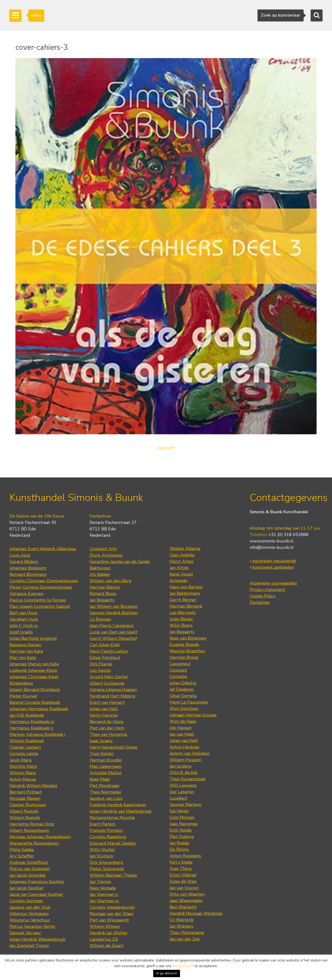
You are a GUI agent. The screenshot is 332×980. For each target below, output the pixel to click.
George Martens (185, 805)
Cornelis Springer (26, 901)
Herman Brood (184, 657)
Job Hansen (181, 728)
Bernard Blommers (28, 574)
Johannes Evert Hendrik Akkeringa (43, 549)
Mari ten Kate (23, 658)
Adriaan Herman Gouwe (193, 715)
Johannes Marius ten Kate (34, 664)
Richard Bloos (103, 594)
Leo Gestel (100, 670)
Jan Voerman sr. (105, 901)
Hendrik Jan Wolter (109, 933)
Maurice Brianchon (187, 651)
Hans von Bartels (186, 587)
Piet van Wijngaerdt (109, 920)
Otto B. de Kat (184, 773)
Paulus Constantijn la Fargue (38, 600)
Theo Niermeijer (106, 792)
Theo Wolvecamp (187, 933)
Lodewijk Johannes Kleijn (33, 670)
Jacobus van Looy (106, 798)
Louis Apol (20, 555)
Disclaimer (260, 602)
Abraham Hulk (24, 619)
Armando (179, 581)
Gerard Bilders (24, 562)
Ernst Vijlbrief (183, 875)
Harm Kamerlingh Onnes (113, 747)
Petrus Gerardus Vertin (32, 926)
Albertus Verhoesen (29, 914)
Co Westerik (182, 920)
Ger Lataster (182, 792)
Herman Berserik (186, 606)
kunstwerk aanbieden (272, 567)
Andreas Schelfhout (29, 862)
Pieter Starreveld (107, 869)
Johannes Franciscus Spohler (37, 882)
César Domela (183, 696)
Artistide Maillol (106, 773)
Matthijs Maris (23, 766)
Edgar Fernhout (105, 658)
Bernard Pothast (26, 792)
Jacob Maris (21, 760)
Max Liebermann (106, 766)
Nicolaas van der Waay (112, 914)
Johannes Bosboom (28, 568)
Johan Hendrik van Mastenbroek (121, 811)
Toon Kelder (102, 754)
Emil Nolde (181, 830)
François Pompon (106, 830)
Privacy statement (267, 590)
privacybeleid (183, 966)
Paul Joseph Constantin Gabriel (40, 606)
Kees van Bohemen (188, 638)
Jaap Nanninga (183, 824)
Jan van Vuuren (184, 888)
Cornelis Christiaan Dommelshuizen (44, 581)
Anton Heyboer (185, 747)
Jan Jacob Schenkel (28, 875)
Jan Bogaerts (102, 600)
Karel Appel (181, 574)
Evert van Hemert (107, 702)
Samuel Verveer (25, 933)
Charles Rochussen (28, 805)
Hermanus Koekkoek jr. (32, 728)
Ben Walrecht (183, 907)
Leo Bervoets (183, 613)
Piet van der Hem (107, 728)
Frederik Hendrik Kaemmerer (118, 805)
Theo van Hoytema (108, 734)
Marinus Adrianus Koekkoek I (37, 734)
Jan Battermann (185, 593)
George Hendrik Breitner (114, 613)
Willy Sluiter (102, 850)
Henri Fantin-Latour (109, 651)
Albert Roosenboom (29, 830)
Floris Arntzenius (106, 555)
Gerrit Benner (183, 600)
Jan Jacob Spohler (27, 888)
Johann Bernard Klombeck (35, 690)
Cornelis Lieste (24, 754)
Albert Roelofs (24, 811)
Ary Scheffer (22, 856)
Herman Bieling (105, 587)
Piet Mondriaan (104, 786)
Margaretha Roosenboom (34, 843)
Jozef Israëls (21, 632)
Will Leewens (183, 785)
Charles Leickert (25, 747)
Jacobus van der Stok (30, 907)
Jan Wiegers (181, 926)
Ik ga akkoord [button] (167, 973)
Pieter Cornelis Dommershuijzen (41, 587)
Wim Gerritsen (184, 709)
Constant (178, 670)
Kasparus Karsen (25, 645)
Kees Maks (100, 779)
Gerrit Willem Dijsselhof (113, 638)
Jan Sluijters (101, 856)
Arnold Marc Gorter (109, 677)
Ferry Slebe (181, 862)
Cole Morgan (182, 817)
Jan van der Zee (185, 939)
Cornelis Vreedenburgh (112, 907)
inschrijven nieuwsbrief (273, 561)
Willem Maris (23, 773)
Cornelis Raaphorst (108, 837)
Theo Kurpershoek (188, 779)
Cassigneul (180, 664)
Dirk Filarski (101, 664)
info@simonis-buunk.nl (272, 547)
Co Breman (100, 619)
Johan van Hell (104, 709)
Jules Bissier (181, 619)
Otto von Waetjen (187, 894)
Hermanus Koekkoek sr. (32, 722)
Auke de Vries (183, 881)
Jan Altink (179, 568)
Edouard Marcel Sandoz (113, 843)
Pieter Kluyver (24, 696)
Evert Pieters (103, 824)
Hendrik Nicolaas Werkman (196, 913)
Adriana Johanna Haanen (113, 690)
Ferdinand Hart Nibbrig (112, 696)
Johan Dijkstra (183, 683)
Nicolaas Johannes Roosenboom (40, 837)
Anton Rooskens (185, 856)
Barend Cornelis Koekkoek (35, 702)
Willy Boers (181, 625)
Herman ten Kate (26, 651)
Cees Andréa (182, 555)
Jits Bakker (100, 574)
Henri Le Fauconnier (189, 702)
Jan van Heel (182, 734)
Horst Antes (182, 561)
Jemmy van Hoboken (190, 753)
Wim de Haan (183, 721)
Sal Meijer (179, 811)
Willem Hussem (185, 760)
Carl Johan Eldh (105, 645)
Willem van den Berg (111, 581)
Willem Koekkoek (27, 741)
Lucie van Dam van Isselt (114, 632)
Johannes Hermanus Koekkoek (39, 709)
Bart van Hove (23, 613)
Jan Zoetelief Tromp (29, 946)
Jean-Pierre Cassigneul (112, 626)
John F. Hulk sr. (24, 626)
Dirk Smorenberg (106, 862)
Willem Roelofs (25, 818)
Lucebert (178, 798)
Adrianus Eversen (26, 594)
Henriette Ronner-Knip (32, 824)
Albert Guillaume (107, 683)
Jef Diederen (182, 689)
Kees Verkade (103, 888)
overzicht (166, 448)
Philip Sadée (22, 850)
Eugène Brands (184, 645)
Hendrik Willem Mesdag (33, 786)
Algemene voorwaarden (273, 583)
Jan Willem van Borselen (114, 606)
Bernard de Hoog (106, 722)
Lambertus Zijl (104, 939)
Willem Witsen (105, 926)
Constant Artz (103, 549)
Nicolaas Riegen (25, 798)
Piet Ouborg (182, 837)
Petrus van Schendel (30, 869)
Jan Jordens (180, 766)
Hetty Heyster (104, 715)
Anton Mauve (23, 779)
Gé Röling (179, 849)
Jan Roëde (179, 843)
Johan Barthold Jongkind (33, 638)
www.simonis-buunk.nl (272, 541)
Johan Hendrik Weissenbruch (37, 939)
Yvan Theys (181, 869)
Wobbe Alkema (185, 549)
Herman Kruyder (106, 760)
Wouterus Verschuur (30, 920)
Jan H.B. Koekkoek (27, 715)
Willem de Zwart (107, 946)
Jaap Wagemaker (186, 901)
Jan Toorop (100, 882)
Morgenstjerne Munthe (112, 818)
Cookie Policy (263, 596)
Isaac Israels (101, 741)
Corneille (178, 677)
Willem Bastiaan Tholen (113, 875)
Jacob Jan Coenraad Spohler (36, 894)
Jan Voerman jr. (104, 894)
